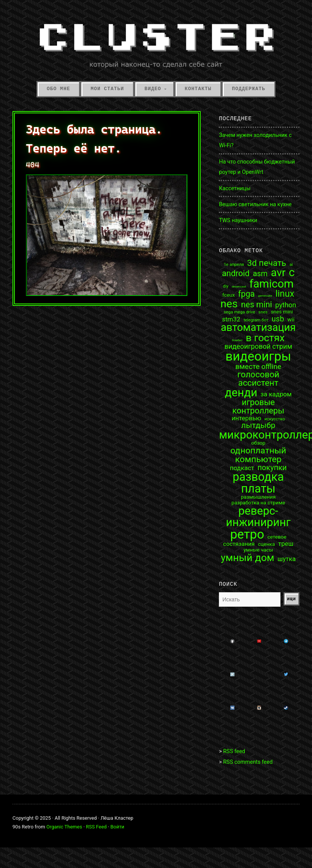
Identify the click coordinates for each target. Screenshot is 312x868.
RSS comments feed (248, 762)
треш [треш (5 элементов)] (286, 544)
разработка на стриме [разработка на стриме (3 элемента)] (258, 503)
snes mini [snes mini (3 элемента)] (282, 312)
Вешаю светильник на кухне (255, 204)
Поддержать (249, 89)
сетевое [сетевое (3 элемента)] (277, 537)
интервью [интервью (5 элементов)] (246, 418)
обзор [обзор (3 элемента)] (258, 443)
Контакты (198, 89)
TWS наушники (238, 220)
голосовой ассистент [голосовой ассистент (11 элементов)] (258, 379)
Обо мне (58, 89)
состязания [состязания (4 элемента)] (239, 544)
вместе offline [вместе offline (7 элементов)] (258, 366)
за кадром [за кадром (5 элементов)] (276, 394)
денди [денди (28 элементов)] (241, 393)
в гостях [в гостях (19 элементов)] (265, 338)
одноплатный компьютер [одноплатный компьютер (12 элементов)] (258, 455)
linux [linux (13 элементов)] (285, 294)
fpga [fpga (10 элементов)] (247, 294)
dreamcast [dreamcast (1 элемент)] (239, 287)
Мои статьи (107, 89)
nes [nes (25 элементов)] (229, 304)
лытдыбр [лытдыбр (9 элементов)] (258, 425)
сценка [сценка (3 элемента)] (267, 544)
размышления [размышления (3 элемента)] (258, 497)
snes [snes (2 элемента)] (263, 312)
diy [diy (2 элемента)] (226, 286)
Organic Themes (64, 827)
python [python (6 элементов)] (286, 305)
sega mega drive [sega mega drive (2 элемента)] (240, 312)
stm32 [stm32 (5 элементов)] (231, 319)
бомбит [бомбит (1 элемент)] (238, 340)
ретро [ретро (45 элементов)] (247, 534)
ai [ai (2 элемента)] (291, 265)
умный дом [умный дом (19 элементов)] (248, 558)
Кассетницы (235, 188)
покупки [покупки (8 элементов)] (272, 467)
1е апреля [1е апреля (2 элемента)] (234, 265)
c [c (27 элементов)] (292, 273)
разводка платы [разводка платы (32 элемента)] (258, 483)
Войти (117, 827)
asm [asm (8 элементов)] (260, 273)
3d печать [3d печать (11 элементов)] (267, 263)
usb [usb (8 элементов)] (278, 319)
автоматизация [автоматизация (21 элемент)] (258, 328)
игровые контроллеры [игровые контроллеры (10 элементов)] (258, 406)
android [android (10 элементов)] (236, 273)
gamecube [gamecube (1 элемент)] (265, 296)
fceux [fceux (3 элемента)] (229, 295)
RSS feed (234, 751)
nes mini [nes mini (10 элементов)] (257, 305)
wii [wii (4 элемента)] (291, 320)
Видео (153, 89)
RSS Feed (96, 827)
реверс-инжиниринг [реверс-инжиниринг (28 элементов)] (258, 517)
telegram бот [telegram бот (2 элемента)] (256, 320)
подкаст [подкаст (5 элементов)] (242, 468)
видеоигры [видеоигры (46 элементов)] (258, 356)
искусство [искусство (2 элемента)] (275, 419)
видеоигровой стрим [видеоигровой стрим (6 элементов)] (258, 347)
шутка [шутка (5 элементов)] (287, 559)
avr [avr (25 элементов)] (278, 273)
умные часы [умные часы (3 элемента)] (258, 550)
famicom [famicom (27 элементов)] (272, 284)
